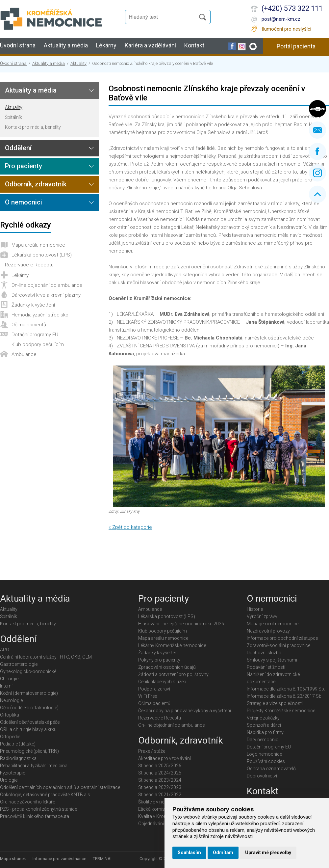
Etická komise (153, 809)
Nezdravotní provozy (268, 631)
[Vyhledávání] (163, 17)
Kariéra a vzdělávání (150, 45)
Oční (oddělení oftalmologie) (29, 708)
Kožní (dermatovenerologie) (29, 693)
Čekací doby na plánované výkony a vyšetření (185, 711)
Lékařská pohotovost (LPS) (42, 255)
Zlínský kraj (317, 109)
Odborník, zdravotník (36, 184)
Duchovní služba (264, 653)
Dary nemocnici (263, 740)
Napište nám (317, 130)
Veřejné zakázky (263, 718)
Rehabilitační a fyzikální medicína (34, 766)
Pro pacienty (24, 166)
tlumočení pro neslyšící (286, 29)
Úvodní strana (18, 45)
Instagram (317, 173)
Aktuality (78, 63)
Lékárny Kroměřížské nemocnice (172, 645)
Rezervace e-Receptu (29, 265)
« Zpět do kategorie (130, 527)
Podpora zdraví (154, 689)
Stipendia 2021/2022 (160, 795)
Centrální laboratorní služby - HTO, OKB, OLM (46, 657)
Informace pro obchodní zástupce (282, 638)
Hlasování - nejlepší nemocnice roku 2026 (181, 624)
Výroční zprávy (262, 616)
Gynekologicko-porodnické (28, 671)
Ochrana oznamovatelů (271, 769)
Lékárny (106, 45)
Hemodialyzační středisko (40, 315)
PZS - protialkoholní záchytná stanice (38, 809)
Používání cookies (266, 761)
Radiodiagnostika (18, 758)
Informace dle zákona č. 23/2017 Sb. (285, 696)
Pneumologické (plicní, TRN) (29, 751)
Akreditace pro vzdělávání (164, 758)
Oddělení (18, 148)
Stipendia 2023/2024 (160, 780)
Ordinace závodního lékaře (27, 802)
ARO (5, 650)
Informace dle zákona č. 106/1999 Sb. (286, 689)
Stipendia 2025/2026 (160, 766)
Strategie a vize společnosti (275, 703)
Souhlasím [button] (189, 853)
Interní (6, 686)
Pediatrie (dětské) (18, 744)
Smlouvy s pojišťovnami (272, 660)
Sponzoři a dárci (264, 725)
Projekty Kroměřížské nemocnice (281, 711)
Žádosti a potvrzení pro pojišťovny (173, 674)
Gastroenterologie (19, 664)
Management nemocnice (273, 624)
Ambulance (24, 354)
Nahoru (317, 194)
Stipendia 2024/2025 (160, 773)
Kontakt (194, 45)
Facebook (317, 151)
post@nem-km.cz (281, 19)
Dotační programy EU (35, 335)
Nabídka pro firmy (265, 732)
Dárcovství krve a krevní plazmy (46, 295)
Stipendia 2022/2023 (160, 787)
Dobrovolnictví (262, 776)
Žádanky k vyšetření (33, 305)
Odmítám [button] (223, 853)
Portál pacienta (296, 46)
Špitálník (13, 117)
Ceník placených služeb (162, 682)
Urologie (9, 780)
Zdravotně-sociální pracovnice (278, 645)
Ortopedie (10, 737)
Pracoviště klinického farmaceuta (35, 816)
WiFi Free (148, 696)
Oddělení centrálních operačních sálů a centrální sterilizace (60, 787)
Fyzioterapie (13, 773)
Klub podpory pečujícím (38, 344)
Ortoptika (10, 715)
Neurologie (11, 700)
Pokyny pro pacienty (159, 660)
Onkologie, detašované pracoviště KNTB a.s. (46, 795)
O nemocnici (24, 202)
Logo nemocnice (264, 754)
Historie (255, 609)
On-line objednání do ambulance (47, 285)
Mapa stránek (13, 859)
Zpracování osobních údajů (167, 667)
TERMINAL (103, 859)
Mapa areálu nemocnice (38, 245)
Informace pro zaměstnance (59, 859)
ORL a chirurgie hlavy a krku (28, 729)
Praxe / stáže (152, 751)
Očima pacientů (29, 325)
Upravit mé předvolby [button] (268, 853)
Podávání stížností (266, 667)
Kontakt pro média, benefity (33, 127)
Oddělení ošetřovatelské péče (30, 722)
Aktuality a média (66, 45)
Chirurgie (9, 679)
